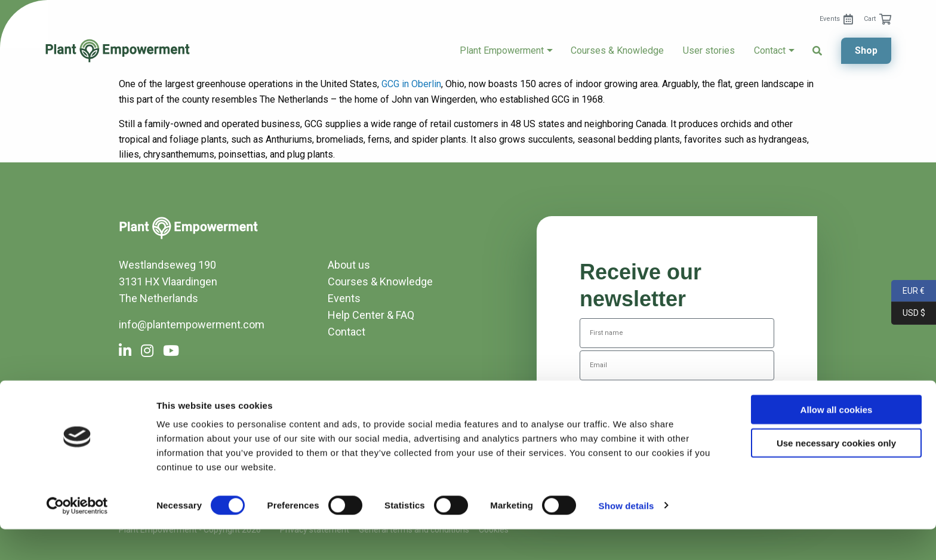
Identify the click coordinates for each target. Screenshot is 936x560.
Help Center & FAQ (371, 315)
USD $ (908, 313)
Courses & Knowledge (617, 51)
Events (830, 19)
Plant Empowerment (502, 51)
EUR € (908, 291)
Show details (626, 536)
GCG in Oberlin (411, 84)
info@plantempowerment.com (192, 324)
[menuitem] (836, 19)
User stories (709, 51)
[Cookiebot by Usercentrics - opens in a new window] (77, 537)
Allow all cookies (837, 440)
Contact (770, 51)
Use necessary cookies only (836, 474)
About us (349, 265)
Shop (866, 50)
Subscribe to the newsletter (677, 401)
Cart (870, 19)
